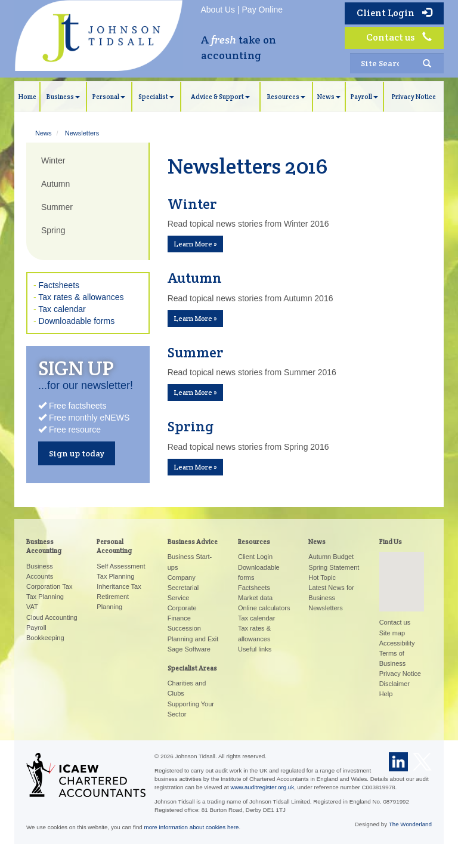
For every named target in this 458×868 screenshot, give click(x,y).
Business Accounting (44, 546)
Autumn (55, 184)
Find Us (391, 542)
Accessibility (397, 643)
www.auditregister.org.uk (262, 787)
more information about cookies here (192, 827)
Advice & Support (220, 97)
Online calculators (264, 608)
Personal (109, 97)
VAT (32, 607)
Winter (53, 160)
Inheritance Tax (119, 586)
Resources (286, 97)
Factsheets (59, 285)
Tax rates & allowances (81, 297)
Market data (255, 598)
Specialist (156, 97)
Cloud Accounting (52, 617)
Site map (392, 633)
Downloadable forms (77, 321)
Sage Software (189, 649)
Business (63, 97)
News (329, 97)
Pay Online (262, 10)
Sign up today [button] (77, 453)
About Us (218, 10)
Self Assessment (121, 566)
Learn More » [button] (195, 244)
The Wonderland (410, 824)
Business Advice (193, 542)
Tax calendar (62, 309)
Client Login (394, 13)
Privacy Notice (414, 97)
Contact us (399, 37)
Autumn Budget (331, 557)
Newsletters (82, 133)
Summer (57, 207)
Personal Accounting (114, 546)
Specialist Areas (192, 668)
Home (27, 97)
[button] (401, 571)
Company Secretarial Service (183, 588)
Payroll (364, 97)
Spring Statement (334, 567)
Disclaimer (394, 684)
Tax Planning (45, 597)
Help (386, 694)
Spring (53, 230)
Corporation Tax (49, 586)
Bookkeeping (45, 638)
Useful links (255, 649)
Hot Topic (322, 577)
